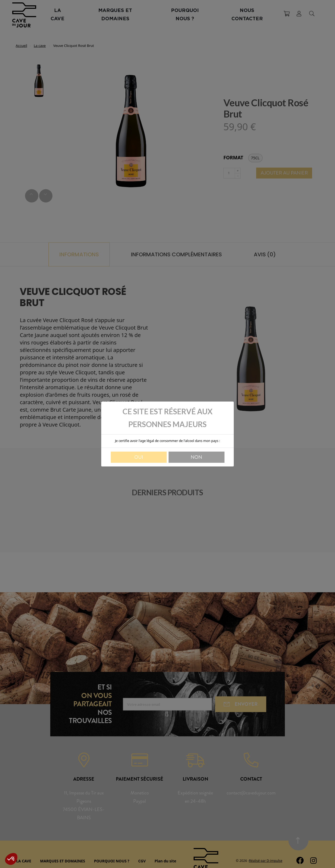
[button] (11, 859)
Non (196, 457)
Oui (139, 457)
